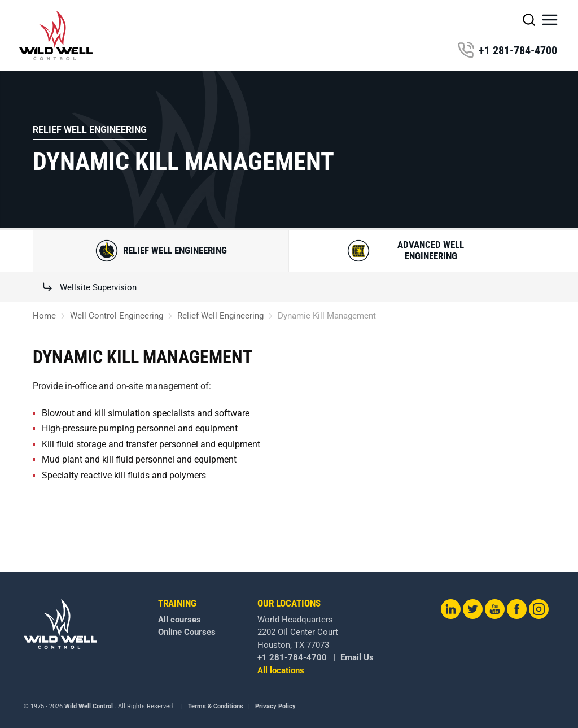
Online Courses (187, 632)
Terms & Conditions (216, 706)
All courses (179, 620)
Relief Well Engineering (90, 130)
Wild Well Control (89, 706)
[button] (550, 20)
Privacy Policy (275, 706)
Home (44, 316)
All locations (281, 670)
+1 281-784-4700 (507, 50)
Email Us (357, 657)
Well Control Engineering (117, 316)
